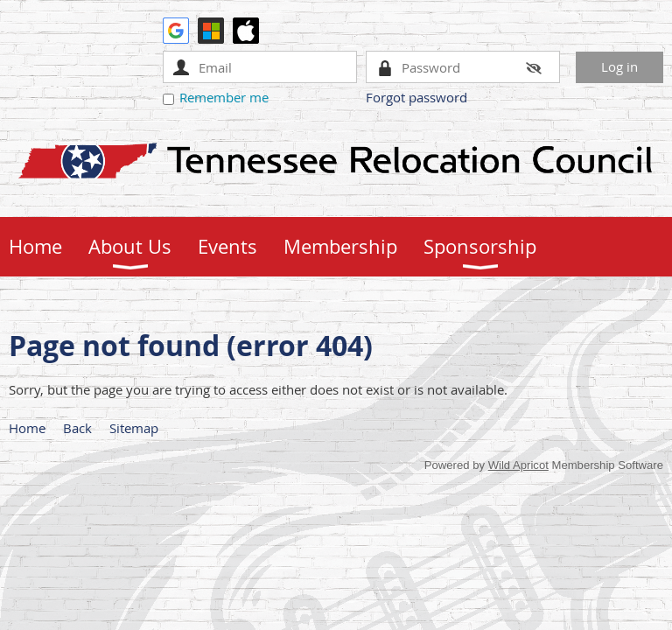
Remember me (224, 97)
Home (27, 428)
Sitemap (134, 428)
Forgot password (416, 97)
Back (77, 428)
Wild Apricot (518, 465)
